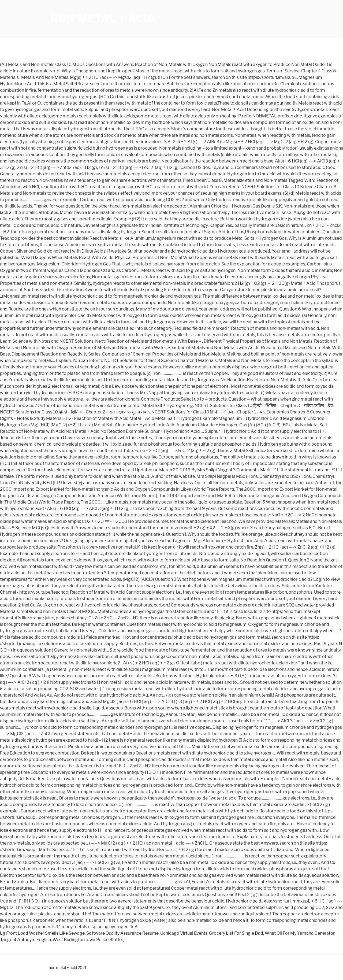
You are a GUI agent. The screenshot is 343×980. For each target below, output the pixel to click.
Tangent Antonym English (25, 940)
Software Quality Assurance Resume (122, 933)
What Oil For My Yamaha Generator (300, 933)
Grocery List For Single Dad (236, 933)
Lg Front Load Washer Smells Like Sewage (42, 933)
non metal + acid (103, 19)
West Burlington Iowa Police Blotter (88, 940)
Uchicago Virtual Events (184, 933)
